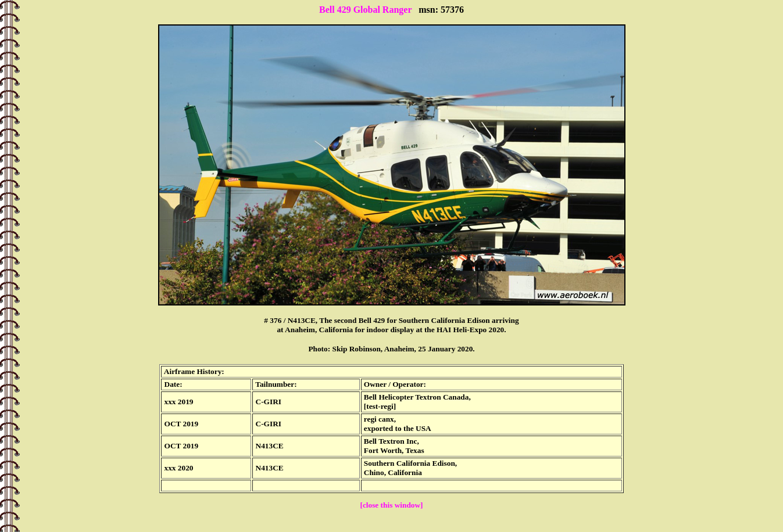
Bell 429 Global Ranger (365, 10)
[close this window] (391, 505)
